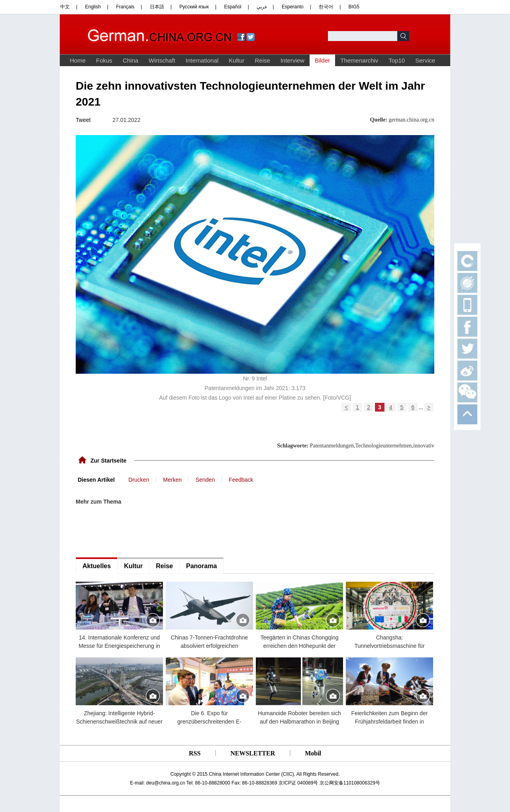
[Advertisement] (135, 532)
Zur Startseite (108, 461)
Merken (172, 480)
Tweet (83, 120)
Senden (205, 480)
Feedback (241, 480)
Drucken (139, 480)
